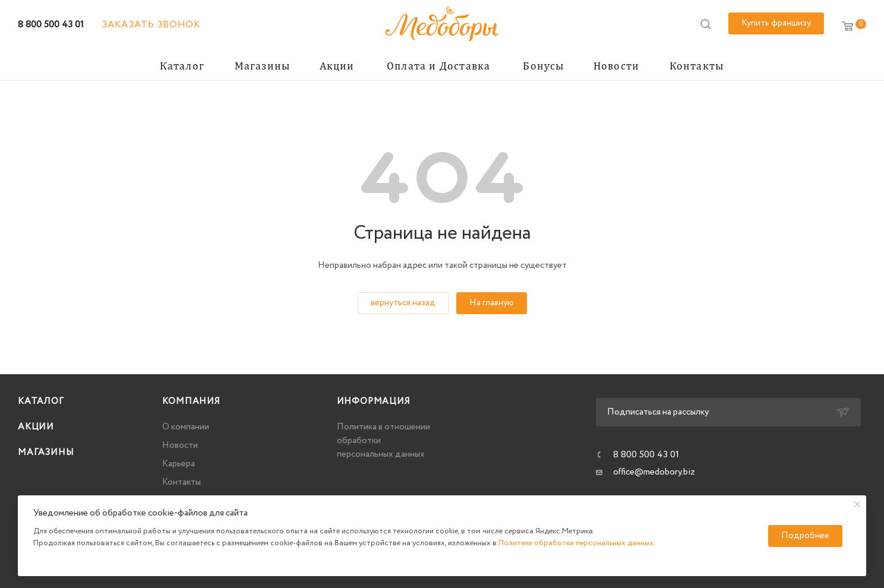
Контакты (181, 482)
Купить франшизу (776, 23)
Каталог (41, 402)
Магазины (46, 453)
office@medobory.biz (654, 472)
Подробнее (805, 536)
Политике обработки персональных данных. (577, 543)
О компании (186, 427)
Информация (374, 402)
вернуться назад (403, 303)
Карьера (179, 464)
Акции (36, 427)
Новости (180, 445)
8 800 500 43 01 (51, 25)
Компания (191, 402)
